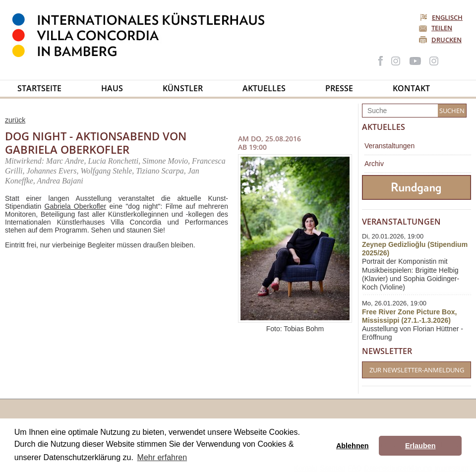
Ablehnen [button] (353, 446)
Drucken (446, 40)
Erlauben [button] (420, 446)
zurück (15, 120)
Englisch (442, 17)
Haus (112, 88)
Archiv (374, 164)
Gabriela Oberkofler (76, 206)
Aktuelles (264, 88)
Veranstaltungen (389, 146)
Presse (339, 88)
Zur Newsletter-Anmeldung (417, 370)
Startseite (39, 88)
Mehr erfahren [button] (162, 457)
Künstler (183, 88)
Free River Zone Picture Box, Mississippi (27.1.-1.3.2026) (409, 316)
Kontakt (411, 88)
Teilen (442, 28)
